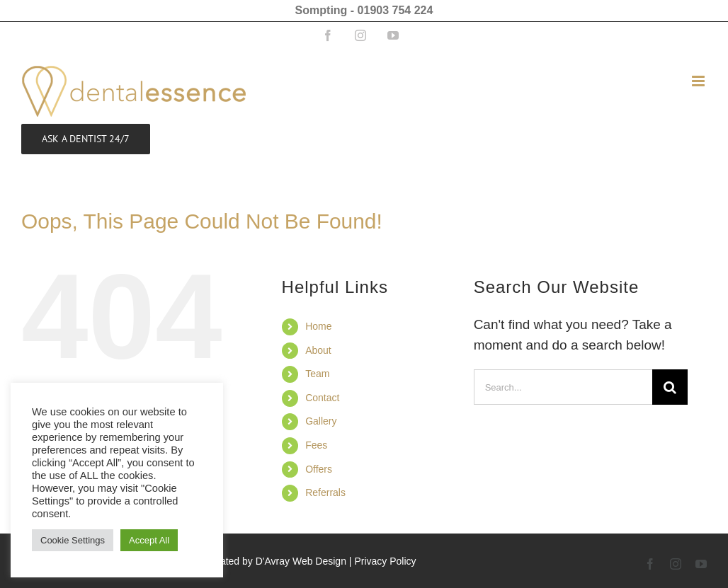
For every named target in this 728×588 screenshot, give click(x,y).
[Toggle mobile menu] (699, 81)
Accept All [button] (149, 540)
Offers (319, 469)
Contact (322, 398)
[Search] (670, 387)
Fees (316, 445)
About (318, 350)
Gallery (321, 421)
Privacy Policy (385, 561)
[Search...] (563, 387)
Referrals (325, 492)
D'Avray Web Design (301, 561)
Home (318, 326)
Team (317, 374)
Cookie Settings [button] (73, 540)
